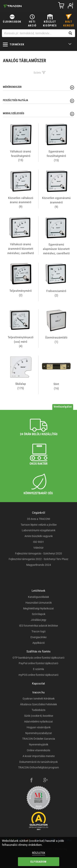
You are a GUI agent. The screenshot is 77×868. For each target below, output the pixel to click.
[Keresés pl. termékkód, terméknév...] (38, 33)
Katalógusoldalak (38, 597)
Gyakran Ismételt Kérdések (39, 699)
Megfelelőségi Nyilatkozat (38, 608)
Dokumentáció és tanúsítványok (38, 762)
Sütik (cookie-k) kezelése (39, 716)
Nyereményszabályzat (39, 733)
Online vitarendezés (38, 750)
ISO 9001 (38, 542)
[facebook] (31, 781)
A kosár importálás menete (39, 756)
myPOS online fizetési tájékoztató (38, 675)
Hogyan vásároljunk (39, 727)
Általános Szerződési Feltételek (38, 704)
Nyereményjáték (39, 744)
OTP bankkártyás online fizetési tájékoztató (38, 658)
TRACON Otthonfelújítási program (38, 767)
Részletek (39, 853)
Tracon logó (38, 631)
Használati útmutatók (39, 603)
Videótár (38, 548)
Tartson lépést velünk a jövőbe (39, 525)
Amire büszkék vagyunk (39, 536)
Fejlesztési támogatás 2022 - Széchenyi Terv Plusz (38, 559)
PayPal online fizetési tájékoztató (38, 663)
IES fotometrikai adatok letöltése (38, 626)
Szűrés (37, 73)
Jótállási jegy (38, 620)
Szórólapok (39, 614)
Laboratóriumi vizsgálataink (39, 530)
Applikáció (39, 643)
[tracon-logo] (13, 6)
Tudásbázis (38, 710)
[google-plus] (46, 781)
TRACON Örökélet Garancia (39, 739)
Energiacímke (38, 637)
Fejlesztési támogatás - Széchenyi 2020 (38, 553)
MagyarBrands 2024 (39, 565)
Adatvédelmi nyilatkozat (38, 722)
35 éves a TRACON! (39, 519)
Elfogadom (38, 862)
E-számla (38, 669)
